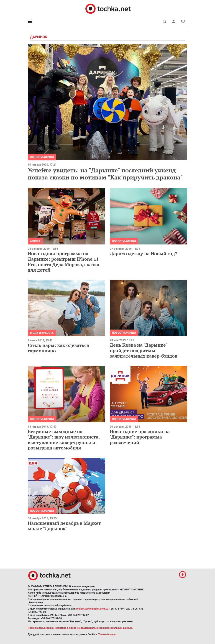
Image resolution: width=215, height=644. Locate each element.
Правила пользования (41, 628)
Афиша (35, 241)
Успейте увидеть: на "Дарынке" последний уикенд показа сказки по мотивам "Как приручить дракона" (106, 174)
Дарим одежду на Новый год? (143, 253)
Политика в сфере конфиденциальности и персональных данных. (94, 628)
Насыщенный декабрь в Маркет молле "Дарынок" (64, 526)
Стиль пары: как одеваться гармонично (59, 348)
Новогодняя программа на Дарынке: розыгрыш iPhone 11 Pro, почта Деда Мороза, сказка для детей (64, 262)
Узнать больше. (107, 634)
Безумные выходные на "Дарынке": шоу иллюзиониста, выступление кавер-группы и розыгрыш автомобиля (64, 440)
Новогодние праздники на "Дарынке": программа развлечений (140, 437)
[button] (174, 21)
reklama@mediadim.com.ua (92, 609)
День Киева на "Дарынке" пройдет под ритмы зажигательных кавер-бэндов (143, 350)
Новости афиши (42, 157)
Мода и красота (42, 333)
